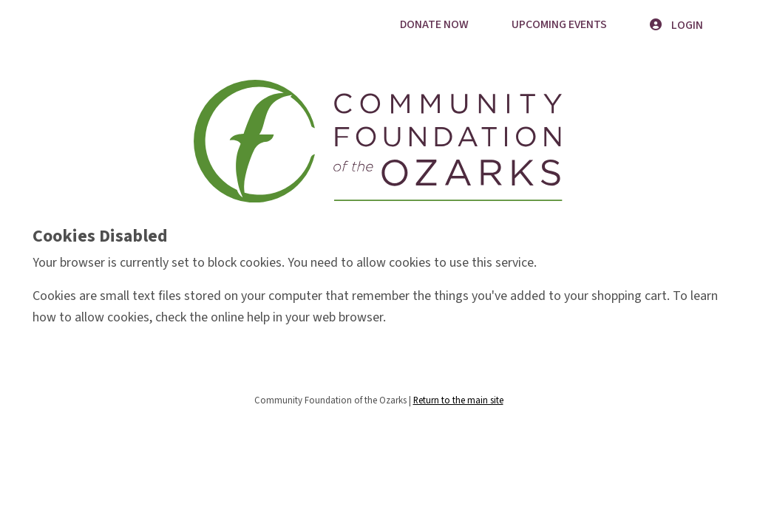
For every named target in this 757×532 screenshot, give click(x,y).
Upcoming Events (559, 24)
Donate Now (434, 24)
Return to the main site (458, 400)
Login (676, 25)
